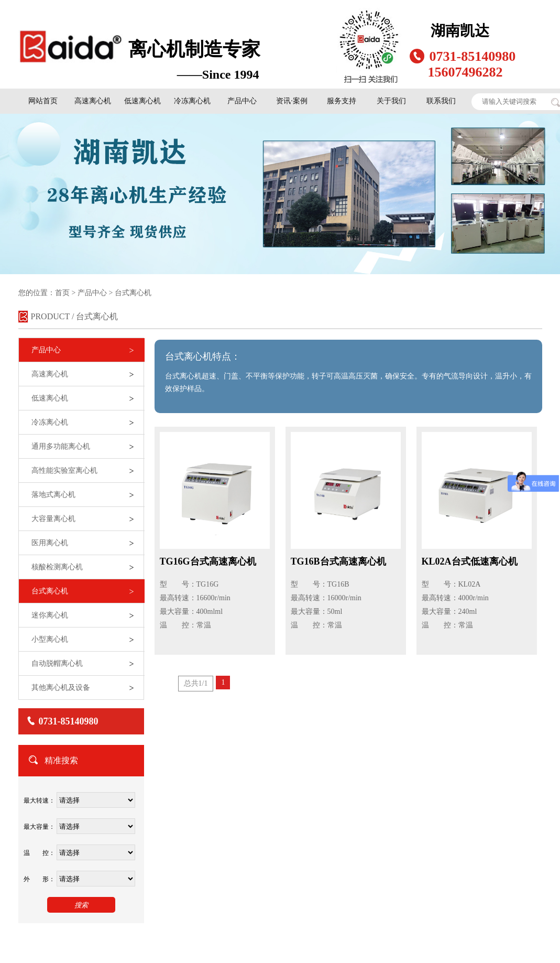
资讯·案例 (292, 101)
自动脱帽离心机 (57, 663)
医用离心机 (50, 543)
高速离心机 (93, 101)
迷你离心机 (50, 615)
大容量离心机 (53, 519)
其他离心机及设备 (61, 688)
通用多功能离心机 (61, 446)
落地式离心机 (53, 495)
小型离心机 (50, 639)
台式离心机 (133, 293)
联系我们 (441, 101)
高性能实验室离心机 (64, 470)
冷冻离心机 (192, 101)
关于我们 (391, 101)
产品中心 (242, 101)
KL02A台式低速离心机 (470, 561)
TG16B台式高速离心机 (338, 561)
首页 (62, 293)
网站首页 (43, 101)
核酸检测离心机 (57, 567)
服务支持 (342, 101)
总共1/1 (196, 683)
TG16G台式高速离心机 (208, 561)
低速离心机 (142, 101)
